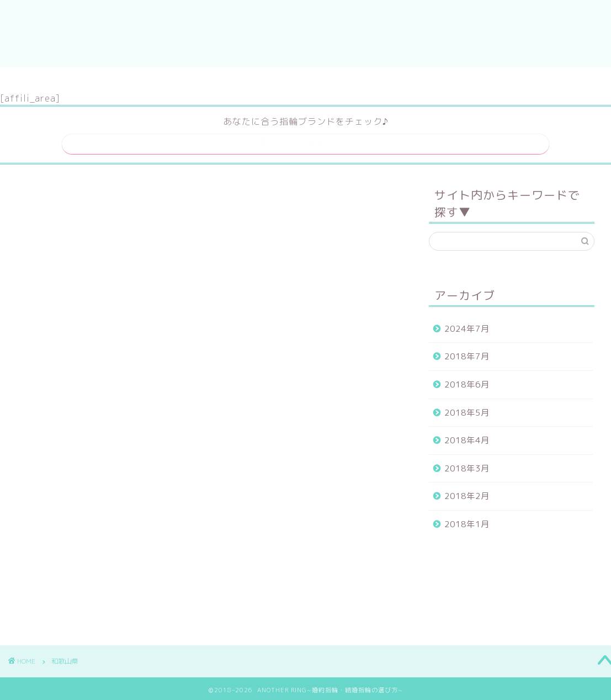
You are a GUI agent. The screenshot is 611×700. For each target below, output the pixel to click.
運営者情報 (344, 80)
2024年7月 (467, 325)
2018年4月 (467, 437)
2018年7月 (467, 353)
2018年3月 (467, 465)
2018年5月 (467, 409)
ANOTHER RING (305, 33)
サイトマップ (271, 80)
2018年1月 (467, 521)
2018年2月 (467, 493)
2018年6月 (467, 381)
